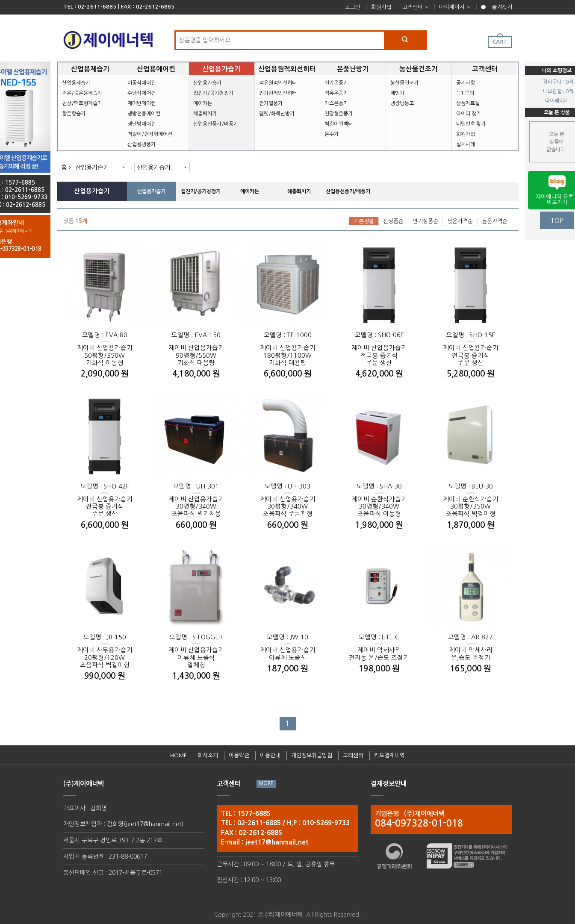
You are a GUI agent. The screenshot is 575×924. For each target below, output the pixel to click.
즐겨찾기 (502, 7)
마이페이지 (452, 7)
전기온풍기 (336, 83)
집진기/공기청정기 (213, 93)
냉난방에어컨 (142, 124)
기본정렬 (364, 221)
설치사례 (466, 144)
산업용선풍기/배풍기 (216, 124)
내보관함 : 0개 (558, 91)
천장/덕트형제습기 (82, 103)
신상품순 (393, 221)
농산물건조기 (404, 83)
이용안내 (270, 755)
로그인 (353, 7)
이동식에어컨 (142, 83)
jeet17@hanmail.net (153, 824)
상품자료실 (468, 103)
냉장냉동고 (402, 103)
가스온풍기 (336, 103)
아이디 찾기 (469, 114)
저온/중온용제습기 (82, 93)
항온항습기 (74, 114)
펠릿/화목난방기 (277, 114)
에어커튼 (203, 103)
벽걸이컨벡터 (339, 124)
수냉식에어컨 (142, 93)
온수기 (332, 134)
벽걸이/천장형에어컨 (150, 134)
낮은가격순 (460, 221)
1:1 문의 (465, 93)
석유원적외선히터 (278, 83)
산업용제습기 (76, 83)
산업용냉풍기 (142, 144)
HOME (178, 755)
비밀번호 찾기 (471, 124)
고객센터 (413, 7)
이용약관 (239, 755)
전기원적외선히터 (278, 93)
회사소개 (208, 755)
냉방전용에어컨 (144, 114)
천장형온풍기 (339, 114)
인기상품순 (425, 221)
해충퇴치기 (205, 114)
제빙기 (397, 93)
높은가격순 (495, 221)
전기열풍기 (271, 103)
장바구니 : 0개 (558, 82)
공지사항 (466, 83)
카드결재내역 (389, 755)
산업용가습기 (207, 83)
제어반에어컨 (142, 103)
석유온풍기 (336, 93)
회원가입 (381, 7)
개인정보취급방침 (312, 755)
